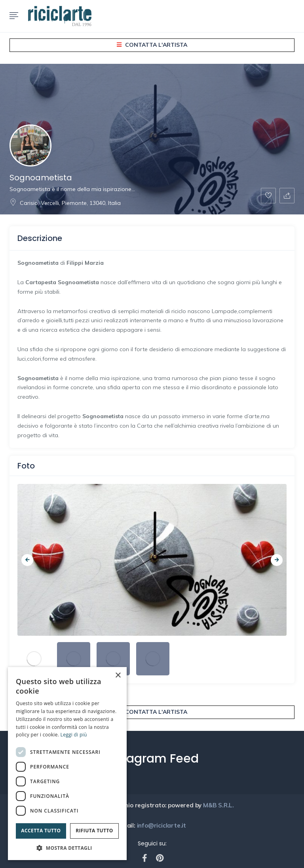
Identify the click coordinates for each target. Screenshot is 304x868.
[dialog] (67, 764)
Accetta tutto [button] (41, 831)
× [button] (118, 676)
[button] (67, 848)
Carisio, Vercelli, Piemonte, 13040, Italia (65, 203)
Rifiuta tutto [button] (94, 831)
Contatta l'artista (152, 45)
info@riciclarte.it (161, 825)
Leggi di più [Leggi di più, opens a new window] (74, 735)
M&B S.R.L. (219, 805)
